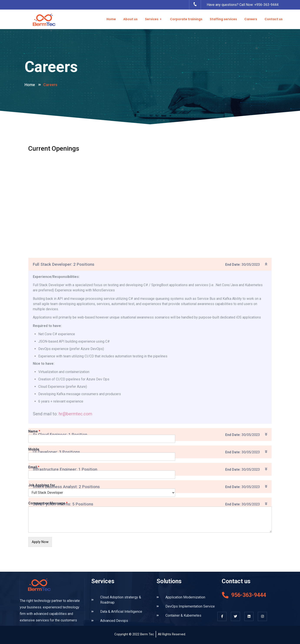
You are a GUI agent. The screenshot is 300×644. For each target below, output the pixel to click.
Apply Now (40, 542)
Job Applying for (42, 485)
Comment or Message (48, 503)
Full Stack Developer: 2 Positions (64, 411)
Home (111, 19)
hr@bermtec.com (75, 561)
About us (130, 19)
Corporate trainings (186, 19)
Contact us (274, 19)
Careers (251, 19)
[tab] (150, 411)
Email (34, 467)
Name (34, 431)
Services (154, 19)
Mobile (34, 449)
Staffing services (223, 19)
